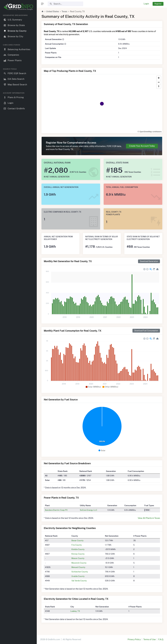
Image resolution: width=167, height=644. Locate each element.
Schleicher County (80, 572)
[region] (18, 327)
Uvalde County (78, 576)
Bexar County (77, 540)
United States (53, 11)
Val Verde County (79, 581)
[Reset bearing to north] (159, 86)
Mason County (78, 558)
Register (158, 4)
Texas (64, 11)
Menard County (78, 567)
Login (146, 4)
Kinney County (78, 554)
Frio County (77, 545)
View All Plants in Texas (149, 518)
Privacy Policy (134, 639)
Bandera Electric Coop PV (56, 510)
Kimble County (78, 549)
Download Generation (149, 261)
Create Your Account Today (142, 146)
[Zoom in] (159, 78)
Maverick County (79, 563)
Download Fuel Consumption (146, 331)
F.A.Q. (161, 639)
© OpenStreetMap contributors (150, 132)
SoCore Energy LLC (88, 510)
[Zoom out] (159, 82)
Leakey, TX (75, 611)
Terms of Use (150, 639)
